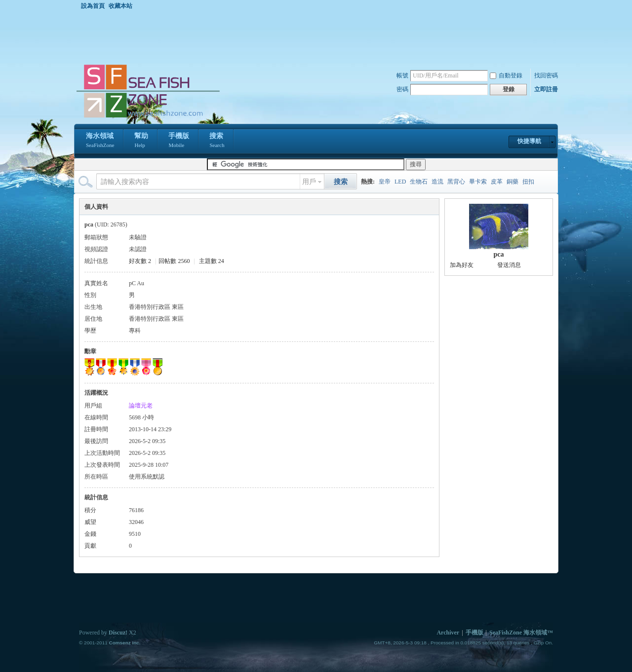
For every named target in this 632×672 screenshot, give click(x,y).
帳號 (402, 75)
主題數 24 (212, 261)
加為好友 (462, 265)
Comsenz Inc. (124, 643)
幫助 (141, 141)
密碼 (402, 89)
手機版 (179, 141)
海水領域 (100, 141)
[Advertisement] (318, 37)
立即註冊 (546, 89)
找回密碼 (546, 75)
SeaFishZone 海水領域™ (521, 633)
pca (499, 254)
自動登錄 (506, 75)
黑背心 (456, 182)
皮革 (497, 182)
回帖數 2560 (174, 261)
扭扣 (528, 182)
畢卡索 (478, 182)
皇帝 (385, 182)
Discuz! (118, 633)
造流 (437, 182)
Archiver (448, 633)
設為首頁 (93, 6)
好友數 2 (140, 261)
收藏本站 (120, 6)
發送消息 (509, 265)
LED (400, 182)
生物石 (419, 182)
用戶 (309, 182)
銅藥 (513, 182)
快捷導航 (529, 141)
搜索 (217, 141)
